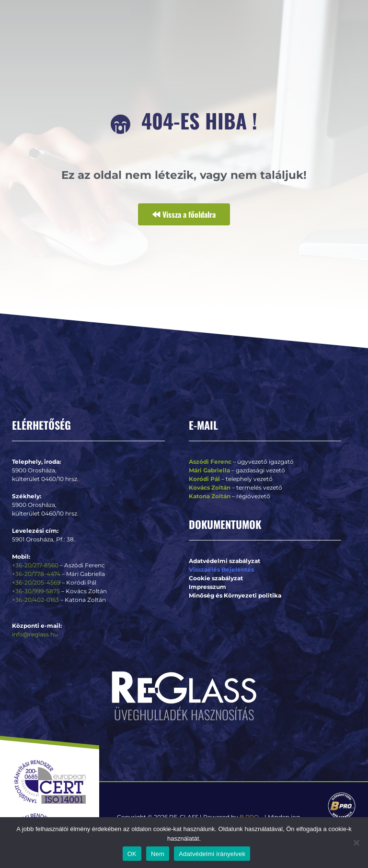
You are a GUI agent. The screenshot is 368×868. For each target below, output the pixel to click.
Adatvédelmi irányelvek (212, 854)
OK (132, 854)
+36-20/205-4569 (36, 582)
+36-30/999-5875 (36, 591)
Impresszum (207, 587)
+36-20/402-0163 (35, 600)
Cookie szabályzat (216, 578)
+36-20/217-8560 (35, 565)
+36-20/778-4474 (37, 574)
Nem (158, 854)
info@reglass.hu (35, 634)
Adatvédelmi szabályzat (224, 561)
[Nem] (356, 843)
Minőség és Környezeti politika (235, 595)
